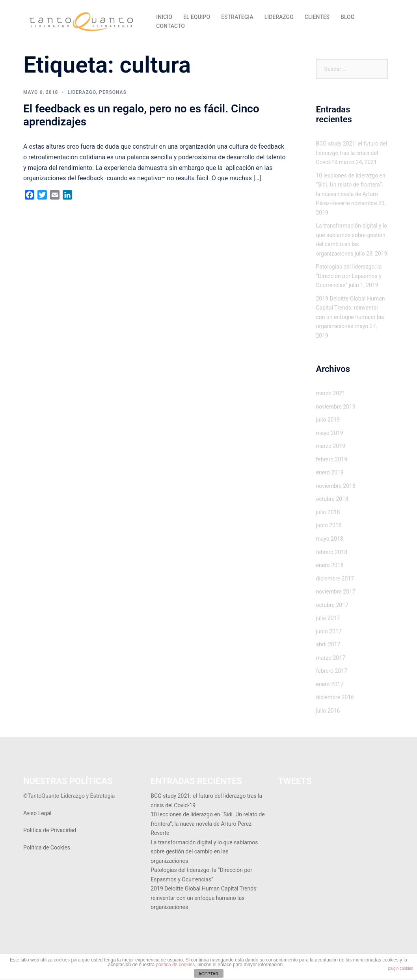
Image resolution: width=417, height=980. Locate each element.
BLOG (347, 17)
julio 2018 (328, 512)
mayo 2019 (330, 433)
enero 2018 (330, 565)
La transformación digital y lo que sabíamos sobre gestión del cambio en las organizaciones (204, 852)
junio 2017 (329, 631)
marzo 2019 (331, 446)
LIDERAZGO (279, 17)
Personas (113, 92)
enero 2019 (330, 472)
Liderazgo (82, 92)
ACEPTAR (208, 974)
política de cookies (176, 965)
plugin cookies (401, 968)
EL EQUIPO (197, 17)
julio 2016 (328, 711)
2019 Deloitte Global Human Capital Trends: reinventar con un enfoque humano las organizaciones (204, 898)
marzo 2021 (331, 393)
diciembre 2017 (335, 579)
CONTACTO (170, 26)
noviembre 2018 (336, 486)
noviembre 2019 (336, 407)
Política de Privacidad (50, 830)
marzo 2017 (331, 658)
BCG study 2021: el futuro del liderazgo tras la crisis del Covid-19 (352, 153)
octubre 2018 (332, 499)
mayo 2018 (330, 539)
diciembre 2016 (335, 697)
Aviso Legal (37, 813)
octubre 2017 (332, 605)
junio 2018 (329, 525)
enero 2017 (330, 684)
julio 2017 (328, 618)
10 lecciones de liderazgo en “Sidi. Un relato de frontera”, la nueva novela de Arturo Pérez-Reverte (208, 824)
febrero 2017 (332, 671)
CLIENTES (317, 17)
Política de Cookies (47, 847)
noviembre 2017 (336, 592)
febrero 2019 (332, 459)
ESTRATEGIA (237, 17)
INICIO (164, 17)
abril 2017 (328, 644)
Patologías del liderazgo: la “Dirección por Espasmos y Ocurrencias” (349, 276)
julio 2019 (328, 420)
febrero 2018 (332, 552)
